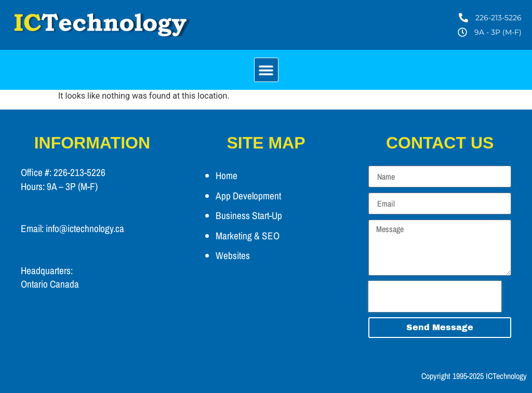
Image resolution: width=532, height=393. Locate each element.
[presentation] (435, 296)
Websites (233, 255)
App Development (248, 196)
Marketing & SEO (248, 236)
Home (227, 175)
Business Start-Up (249, 215)
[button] (266, 70)
